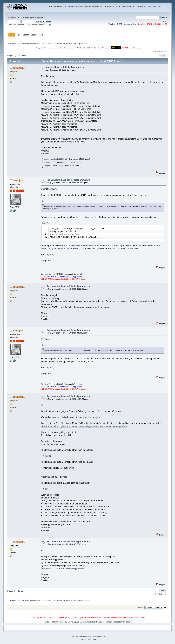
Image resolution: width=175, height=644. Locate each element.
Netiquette (39, 48)
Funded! (112, 24)
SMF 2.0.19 (76, 637)
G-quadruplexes (70, 48)
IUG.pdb (46, 162)
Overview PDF (131, 249)
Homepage (137, 48)
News (55, 48)
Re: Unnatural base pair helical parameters (68, 180)
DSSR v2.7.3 (116, 48)
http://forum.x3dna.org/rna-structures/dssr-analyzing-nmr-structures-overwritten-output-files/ (84, 427)
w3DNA (157, 6)
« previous (158, 52)
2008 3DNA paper (82, 246)
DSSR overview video (127, 24)
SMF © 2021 (87, 637)
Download (48, 48)
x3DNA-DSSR (70, 6)
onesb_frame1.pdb (50, 159)
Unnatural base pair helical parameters (64, 67)
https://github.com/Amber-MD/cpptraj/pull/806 (62, 569)
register (40, 18)
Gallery (60, 48)
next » (165, 52)
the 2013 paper (114, 246)
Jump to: (141, 608)
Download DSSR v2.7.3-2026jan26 (152, 24)
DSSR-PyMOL (91, 48)
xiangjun (18, 180)
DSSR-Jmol (81, 48)
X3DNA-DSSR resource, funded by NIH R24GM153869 (63, 280)
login (32, 18)
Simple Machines (99, 637)
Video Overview (103, 48)
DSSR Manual (126, 48)
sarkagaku (19, 68)
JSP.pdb (46, 165)
